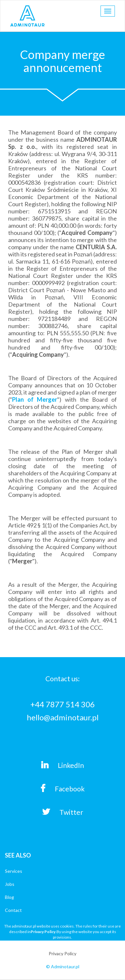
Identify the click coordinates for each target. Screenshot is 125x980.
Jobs (10, 884)
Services (14, 871)
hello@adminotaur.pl (63, 717)
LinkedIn (63, 765)
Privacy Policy (43, 932)
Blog (9, 897)
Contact (13, 910)
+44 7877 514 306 (63, 704)
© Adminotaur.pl (63, 966)
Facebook (63, 788)
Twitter (63, 812)
